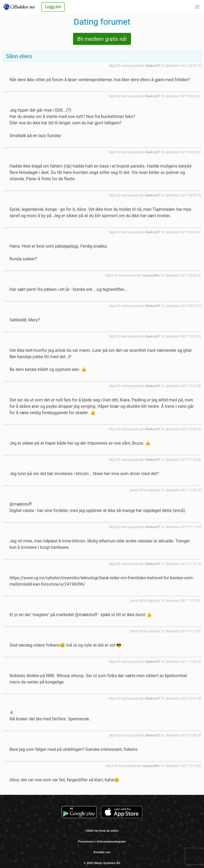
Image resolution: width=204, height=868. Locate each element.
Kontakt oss (102, 852)
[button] (197, 7)
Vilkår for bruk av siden (102, 831)
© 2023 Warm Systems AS (102, 863)
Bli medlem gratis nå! (102, 39)
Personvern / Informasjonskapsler (102, 841)
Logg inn (53, 7)
